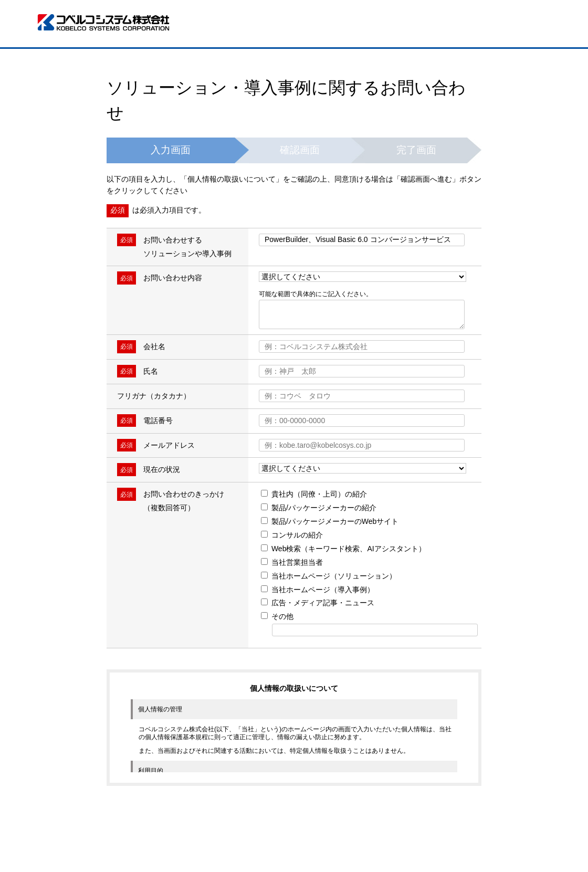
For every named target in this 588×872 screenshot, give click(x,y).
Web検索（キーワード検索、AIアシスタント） (343, 549)
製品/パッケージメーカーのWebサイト (330, 521)
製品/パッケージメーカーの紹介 (319, 508)
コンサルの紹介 (292, 535)
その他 (277, 616)
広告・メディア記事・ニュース (318, 603)
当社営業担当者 (292, 562)
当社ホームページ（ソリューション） (329, 576)
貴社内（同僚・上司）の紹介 (314, 494)
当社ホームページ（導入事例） (318, 590)
